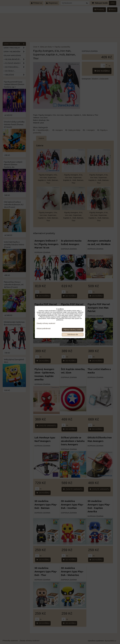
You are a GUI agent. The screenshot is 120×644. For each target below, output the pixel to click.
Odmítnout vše (73, 335)
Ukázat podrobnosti (44, 329)
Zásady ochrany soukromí (46, 323)
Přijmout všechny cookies (73, 330)
